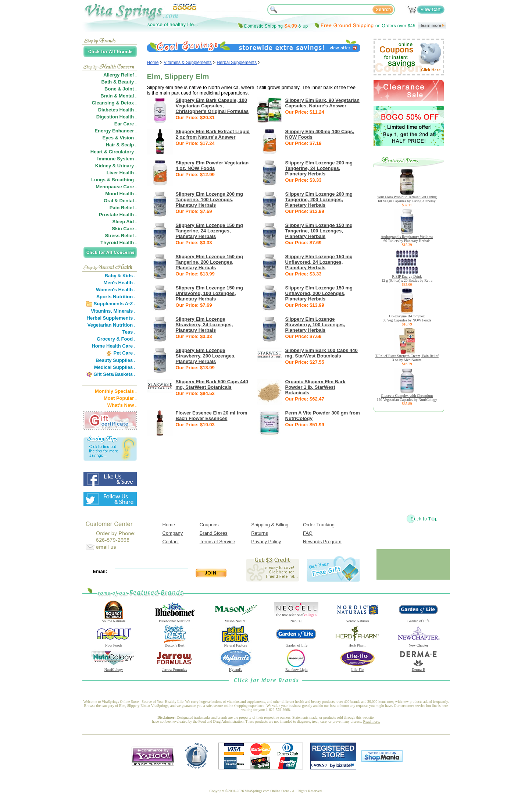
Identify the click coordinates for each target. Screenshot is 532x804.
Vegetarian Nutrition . (112, 325)
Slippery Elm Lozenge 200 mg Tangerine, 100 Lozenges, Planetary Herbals (210, 200)
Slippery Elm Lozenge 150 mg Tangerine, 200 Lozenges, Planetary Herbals (210, 262)
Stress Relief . (121, 236)
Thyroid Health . (118, 243)
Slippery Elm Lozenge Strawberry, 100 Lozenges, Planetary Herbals (315, 325)
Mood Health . (121, 194)
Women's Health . (116, 290)
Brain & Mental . (118, 96)
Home (153, 63)
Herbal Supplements (237, 63)
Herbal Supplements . (111, 318)
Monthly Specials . (116, 391)
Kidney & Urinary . (116, 166)
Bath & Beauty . (119, 82)
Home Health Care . (113, 346)
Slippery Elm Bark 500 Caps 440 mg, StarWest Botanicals (212, 384)
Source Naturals (114, 619)
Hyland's (236, 668)
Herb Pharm (357, 644)
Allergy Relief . (120, 75)
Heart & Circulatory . (114, 152)
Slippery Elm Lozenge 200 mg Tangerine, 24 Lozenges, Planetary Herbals (319, 168)
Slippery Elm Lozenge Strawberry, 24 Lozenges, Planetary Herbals (204, 325)
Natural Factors (236, 644)
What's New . (122, 405)
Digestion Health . (117, 117)
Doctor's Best (175, 644)
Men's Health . (120, 283)
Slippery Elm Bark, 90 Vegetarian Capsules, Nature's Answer (322, 103)
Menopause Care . (116, 187)
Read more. (372, 721)
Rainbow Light (296, 668)
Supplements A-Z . (115, 304)
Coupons (209, 525)
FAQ (308, 533)
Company (173, 533)
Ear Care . (126, 124)
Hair (110, 145)
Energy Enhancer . (115, 131)
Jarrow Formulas (175, 668)
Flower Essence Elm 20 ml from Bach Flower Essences (212, 416)
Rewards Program (322, 542)
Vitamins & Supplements (188, 63)
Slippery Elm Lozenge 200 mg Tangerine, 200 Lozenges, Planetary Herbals (319, 200)
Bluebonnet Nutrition (175, 619)
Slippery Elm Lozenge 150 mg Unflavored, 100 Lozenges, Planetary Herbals (210, 293)
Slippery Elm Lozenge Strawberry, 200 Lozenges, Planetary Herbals (206, 356)
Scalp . (129, 145)
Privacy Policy (266, 542)
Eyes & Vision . (120, 138)
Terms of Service (217, 542)
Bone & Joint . (120, 89)
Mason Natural (236, 619)
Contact (171, 542)
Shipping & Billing (270, 525)
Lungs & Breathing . (114, 180)
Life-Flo (357, 668)
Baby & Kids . (120, 276)
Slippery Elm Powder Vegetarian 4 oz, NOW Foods (212, 166)
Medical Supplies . (115, 367)
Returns (260, 533)
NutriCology (114, 668)
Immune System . (117, 159)
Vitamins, (101, 311)
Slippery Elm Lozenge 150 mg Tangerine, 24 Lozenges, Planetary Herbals (210, 231)
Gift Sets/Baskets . (114, 374)
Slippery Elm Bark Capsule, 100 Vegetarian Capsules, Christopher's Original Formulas (212, 106)
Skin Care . (124, 229)
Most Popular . (120, 398)
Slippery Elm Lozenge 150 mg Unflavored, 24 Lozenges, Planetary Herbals (319, 262)
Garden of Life (418, 619)
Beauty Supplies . (115, 360)
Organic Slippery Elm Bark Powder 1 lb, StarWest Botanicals (315, 387)
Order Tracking (319, 525)
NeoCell (296, 619)
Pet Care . (124, 353)
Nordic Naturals (357, 619)
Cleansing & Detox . (114, 103)
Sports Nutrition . (116, 297)
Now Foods (114, 644)
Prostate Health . (118, 215)
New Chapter (418, 644)
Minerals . (125, 311)
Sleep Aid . (125, 222)
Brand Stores (214, 533)
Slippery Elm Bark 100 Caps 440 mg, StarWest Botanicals (322, 353)
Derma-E (418, 668)
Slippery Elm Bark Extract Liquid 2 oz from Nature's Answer (213, 134)
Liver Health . (122, 173)
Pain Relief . (123, 208)
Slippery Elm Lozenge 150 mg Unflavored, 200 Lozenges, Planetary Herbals (319, 293)
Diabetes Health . (117, 110)
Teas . (129, 332)
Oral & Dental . (120, 201)
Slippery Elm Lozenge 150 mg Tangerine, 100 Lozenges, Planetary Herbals (319, 231)
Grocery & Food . (116, 339)
